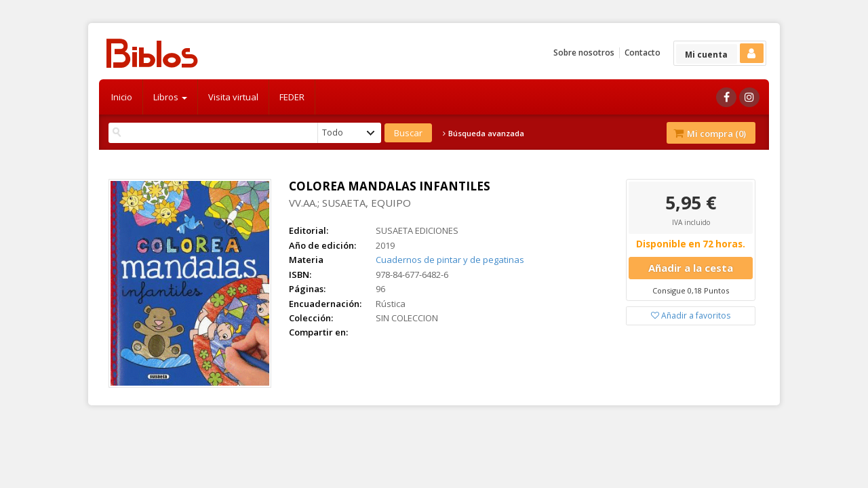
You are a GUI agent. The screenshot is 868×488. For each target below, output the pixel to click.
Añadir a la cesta (691, 268)
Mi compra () (710, 134)
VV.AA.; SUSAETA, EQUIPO (350, 203)
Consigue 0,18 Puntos (691, 290)
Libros (170, 97)
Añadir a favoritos (691, 316)
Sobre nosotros (584, 53)
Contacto (643, 53)
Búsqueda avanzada (484, 134)
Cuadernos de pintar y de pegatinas (450, 260)
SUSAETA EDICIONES (417, 230)
